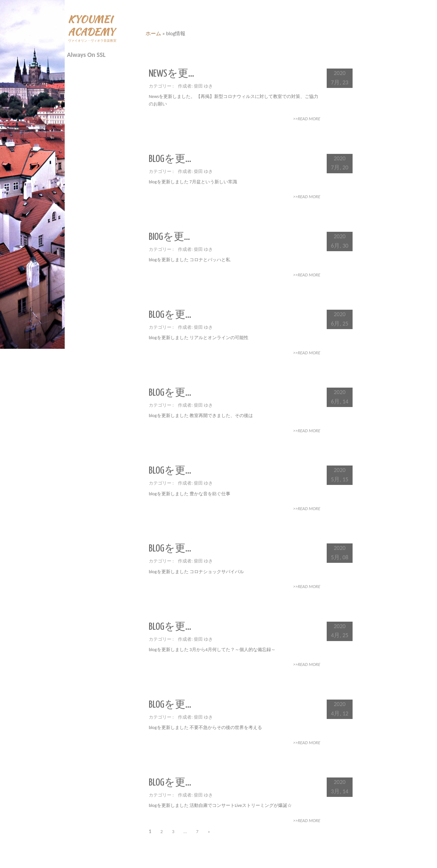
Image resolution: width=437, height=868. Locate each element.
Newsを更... (171, 74)
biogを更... (169, 237)
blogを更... (170, 159)
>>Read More (307, 119)
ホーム (153, 33)
